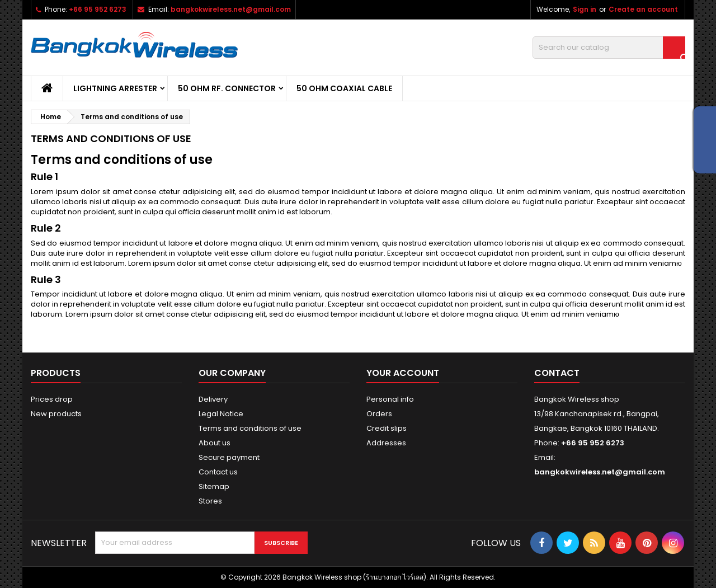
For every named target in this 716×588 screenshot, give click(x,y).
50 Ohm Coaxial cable (344, 88)
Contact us (218, 472)
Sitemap (214, 486)
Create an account (643, 9)
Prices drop (52, 399)
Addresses (386, 443)
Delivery (213, 399)
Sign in (585, 9)
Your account (403, 373)
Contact (557, 373)
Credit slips (387, 428)
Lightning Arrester (115, 88)
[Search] (609, 48)
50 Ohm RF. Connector (227, 88)
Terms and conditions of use (250, 428)
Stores (210, 501)
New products (56, 414)
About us (215, 443)
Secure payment (229, 457)
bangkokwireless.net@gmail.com (231, 9)
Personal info (390, 399)
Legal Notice (221, 414)
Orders (379, 414)
